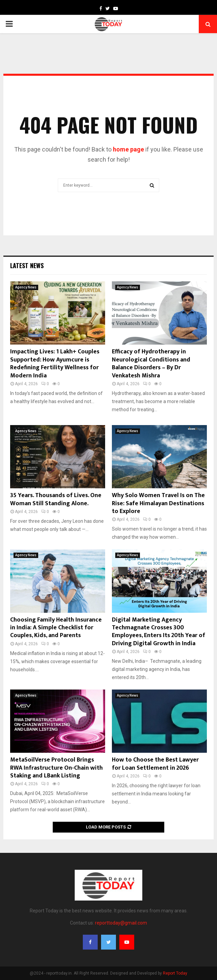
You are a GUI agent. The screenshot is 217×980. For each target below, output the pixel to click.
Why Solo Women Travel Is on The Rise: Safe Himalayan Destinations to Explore (158, 503)
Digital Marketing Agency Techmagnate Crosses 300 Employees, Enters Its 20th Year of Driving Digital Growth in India (159, 632)
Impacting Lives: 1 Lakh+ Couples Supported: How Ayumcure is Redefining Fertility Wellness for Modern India (55, 364)
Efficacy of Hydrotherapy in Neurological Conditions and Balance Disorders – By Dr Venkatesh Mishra (151, 364)
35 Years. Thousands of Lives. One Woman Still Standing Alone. (56, 499)
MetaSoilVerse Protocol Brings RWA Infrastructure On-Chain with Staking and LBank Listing (56, 768)
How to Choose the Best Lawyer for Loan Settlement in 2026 (155, 764)
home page (128, 149)
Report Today (175, 973)
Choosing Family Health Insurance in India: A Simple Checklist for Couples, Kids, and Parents (56, 628)
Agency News (26, 287)
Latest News (27, 265)
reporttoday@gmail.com (121, 923)
